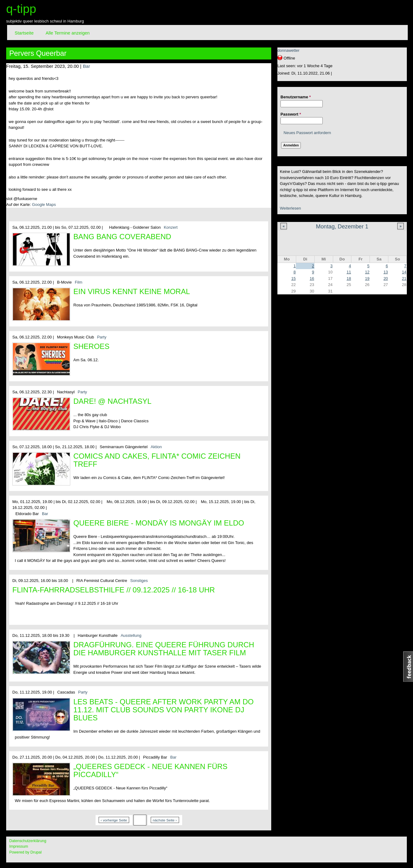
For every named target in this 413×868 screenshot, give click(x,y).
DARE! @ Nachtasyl (112, 401)
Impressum (19, 846)
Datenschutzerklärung (28, 841)
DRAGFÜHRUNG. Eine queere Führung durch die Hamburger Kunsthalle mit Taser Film (164, 649)
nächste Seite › (165, 820)
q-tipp (21, 9)
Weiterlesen (290, 208)
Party (102, 337)
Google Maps (44, 205)
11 (349, 272)
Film (79, 282)
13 (386, 272)
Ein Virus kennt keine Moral (132, 291)
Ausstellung (131, 635)
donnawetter (288, 50)
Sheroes (91, 346)
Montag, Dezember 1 (342, 227)
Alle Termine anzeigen (68, 33)
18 (349, 278)
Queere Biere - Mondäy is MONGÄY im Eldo (159, 523)
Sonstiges (139, 581)
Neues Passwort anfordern (307, 133)
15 (293, 278)
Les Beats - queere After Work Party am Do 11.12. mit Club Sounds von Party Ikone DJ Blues (164, 710)
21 (404, 278)
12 (367, 272)
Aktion (156, 447)
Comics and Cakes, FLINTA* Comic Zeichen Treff (157, 460)
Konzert (171, 227)
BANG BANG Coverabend (122, 237)
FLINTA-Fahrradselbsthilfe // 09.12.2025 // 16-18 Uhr (114, 590)
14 (404, 272)
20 (386, 278)
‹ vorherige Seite (114, 820)
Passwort (291, 114)
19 (367, 278)
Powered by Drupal (25, 852)
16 (312, 278)
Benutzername (296, 97)
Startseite (24, 33)
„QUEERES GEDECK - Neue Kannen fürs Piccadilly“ (150, 770)
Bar (86, 66)
